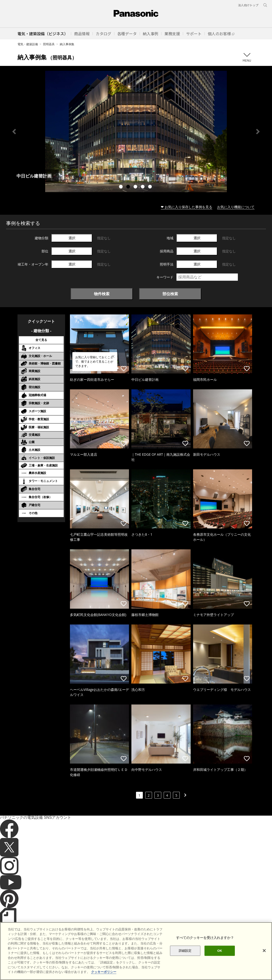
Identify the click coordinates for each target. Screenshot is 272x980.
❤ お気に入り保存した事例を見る (187, 207)
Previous (14, 132)
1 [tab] (121, 187)
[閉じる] (264, 951)
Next (258, 132)
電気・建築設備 (28, 44)
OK (220, 951)
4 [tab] (143, 187)
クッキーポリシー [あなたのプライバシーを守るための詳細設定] (104, 972)
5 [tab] (151, 187)
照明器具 (49, 44)
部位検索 (170, 294)
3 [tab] (136, 187)
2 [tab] (129, 187)
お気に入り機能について (236, 207)
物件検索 (102, 294)
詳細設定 (185, 951)
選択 (72, 238)
